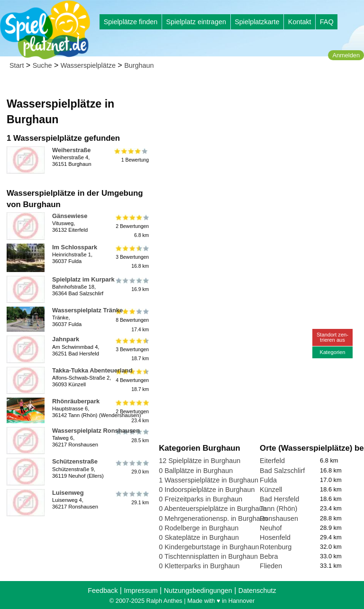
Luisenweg (68, 493)
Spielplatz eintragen (196, 22)
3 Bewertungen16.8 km (132, 257)
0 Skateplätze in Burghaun (199, 537)
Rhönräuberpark (76, 401)
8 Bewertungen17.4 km (132, 320)
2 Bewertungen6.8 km (132, 226)
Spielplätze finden (131, 22)
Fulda (268, 480)
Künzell (271, 490)
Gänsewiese (70, 216)
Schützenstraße (75, 461)
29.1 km (132, 498)
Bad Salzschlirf (282, 471)
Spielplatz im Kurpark (83, 279)
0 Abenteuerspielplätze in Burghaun (213, 509)
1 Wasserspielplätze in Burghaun (209, 480)
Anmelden (346, 55)
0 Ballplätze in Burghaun (196, 471)
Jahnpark (66, 339)
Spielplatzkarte (257, 22)
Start (17, 65)
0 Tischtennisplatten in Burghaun (208, 556)
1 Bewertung (132, 155)
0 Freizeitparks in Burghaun (200, 499)
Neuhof (271, 528)
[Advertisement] (259, 142)
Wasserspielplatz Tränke (87, 310)
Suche (42, 65)
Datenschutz (257, 591)
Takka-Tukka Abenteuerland (92, 370)
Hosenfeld (275, 537)
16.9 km (132, 285)
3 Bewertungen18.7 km (132, 349)
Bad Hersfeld (279, 499)
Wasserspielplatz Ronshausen (96, 431)
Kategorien (332, 352)
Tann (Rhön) (278, 509)
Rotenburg (276, 547)
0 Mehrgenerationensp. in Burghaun (213, 518)
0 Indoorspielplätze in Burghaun (207, 490)
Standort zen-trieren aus (332, 337)
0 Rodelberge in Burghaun (199, 528)
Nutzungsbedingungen (198, 591)
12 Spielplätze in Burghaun (200, 461)
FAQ (327, 22)
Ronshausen (279, 518)
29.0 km (132, 467)
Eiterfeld (272, 461)
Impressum (141, 591)
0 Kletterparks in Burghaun (199, 566)
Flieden (271, 566)
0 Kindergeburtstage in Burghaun (209, 547)
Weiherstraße (71, 150)
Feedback (103, 591)
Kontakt (300, 22)
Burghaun (139, 65)
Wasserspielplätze (88, 65)
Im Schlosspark (75, 247)
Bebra (269, 556)
